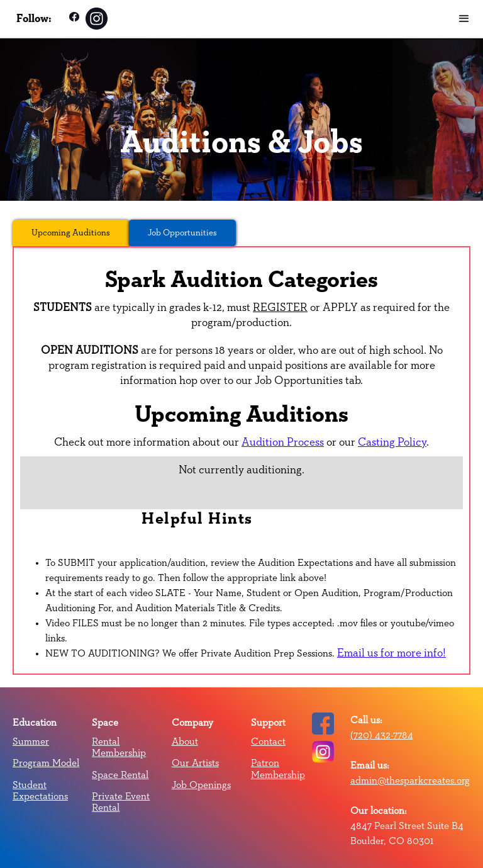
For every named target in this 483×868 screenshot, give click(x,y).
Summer (31, 741)
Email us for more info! (391, 653)
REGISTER (280, 308)
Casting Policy (392, 442)
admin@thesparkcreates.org (410, 781)
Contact (268, 741)
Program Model (46, 763)
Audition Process (283, 442)
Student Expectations (40, 791)
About (185, 741)
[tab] (71, 233)
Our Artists (195, 763)
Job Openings (201, 785)
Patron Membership (278, 769)
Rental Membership (119, 747)
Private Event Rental (121, 802)
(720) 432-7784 (382, 735)
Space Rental (120, 775)
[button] (464, 19)
